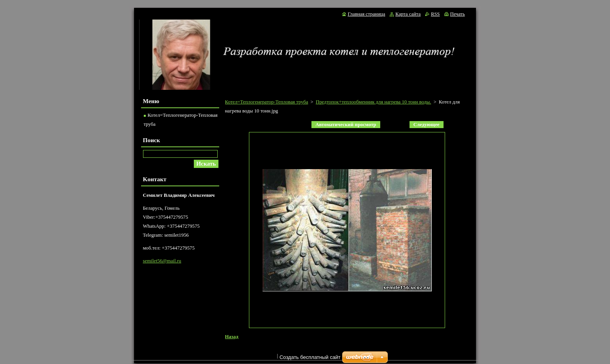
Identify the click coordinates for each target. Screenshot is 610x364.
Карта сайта (408, 14)
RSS (436, 14)
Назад (232, 337)
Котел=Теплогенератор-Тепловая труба (267, 102)
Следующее (427, 125)
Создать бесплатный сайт (310, 359)
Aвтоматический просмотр (346, 125)
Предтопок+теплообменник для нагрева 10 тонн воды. (373, 102)
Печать (458, 14)
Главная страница (367, 14)
